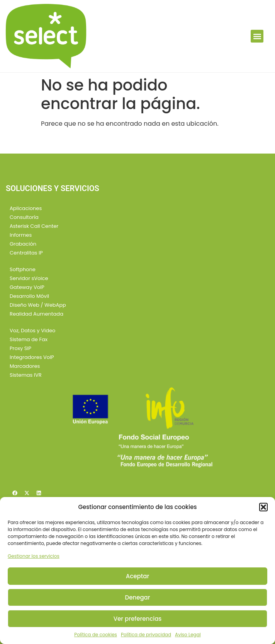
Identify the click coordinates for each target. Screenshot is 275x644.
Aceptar (137, 576)
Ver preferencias (138, 619)
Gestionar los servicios (34, 556)
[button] (263, 507)
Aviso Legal (188, 635)
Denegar (138, 597)
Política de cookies (96, 635)
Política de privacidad (146, 635)
